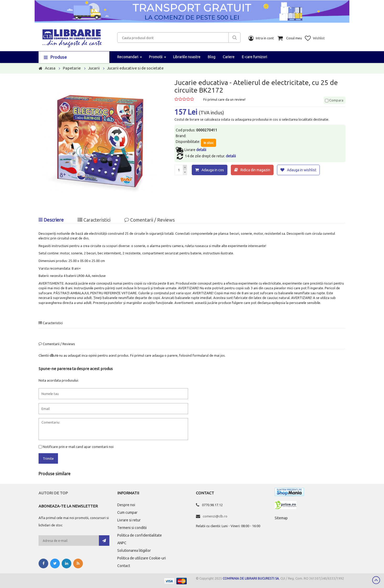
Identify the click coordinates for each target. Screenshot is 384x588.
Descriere (51, 220)
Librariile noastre (187, 57)
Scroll (376, 580)
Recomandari (128, 57)
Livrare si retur (129, 520)
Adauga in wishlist (302, 170)
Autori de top (53, 493)
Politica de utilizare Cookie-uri (142, 558)
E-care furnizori (254, 57)
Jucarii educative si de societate (135, 68)
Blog (212, 57)
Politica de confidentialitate (140, 535)
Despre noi (126, 505)
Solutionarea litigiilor (134, 550)
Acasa (50, 68)
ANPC (122, 543)
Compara (334, 100)
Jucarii (94, 68)
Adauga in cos (213, 170)
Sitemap (281, 518)
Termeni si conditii (132, 528)
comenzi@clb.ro (215, 516)
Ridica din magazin (255, 170)
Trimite (48, 458)
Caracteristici (94, 220)
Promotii (156, 57)
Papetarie (72, 68)
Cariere (229, 57)
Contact (124, 566)
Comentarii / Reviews (150, 220)
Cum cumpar (127, 512)
